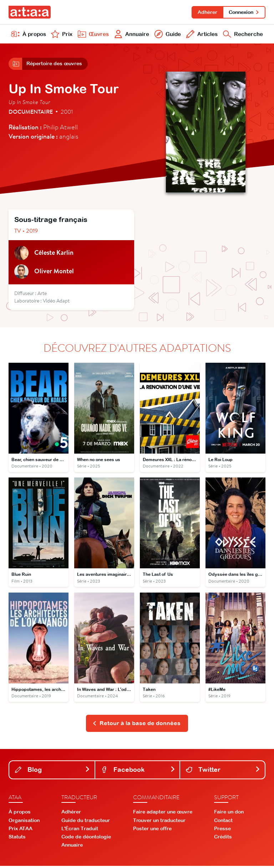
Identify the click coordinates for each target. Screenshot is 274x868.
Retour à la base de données (136, 725)
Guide (167, 35)
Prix (61, 35)
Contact (223, 822)
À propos (29, 35)
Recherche (242, 35)
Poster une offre (152, 831)
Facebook (138, 772)
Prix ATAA (21, 831)
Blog (53, 772)
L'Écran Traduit (80, 831)
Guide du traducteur (86, 822)
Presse (222, 831)
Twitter (223, 772)
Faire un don (229, 814)
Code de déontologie (86, 839)
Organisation (24, 822)
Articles (201, 35)
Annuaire (131, 35)
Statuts (17, 839)
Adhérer (206, 12)
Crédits (223, 839)
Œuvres (92, 35)
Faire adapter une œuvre (163, 814)
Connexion (244, 12)
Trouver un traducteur (159, 822)
